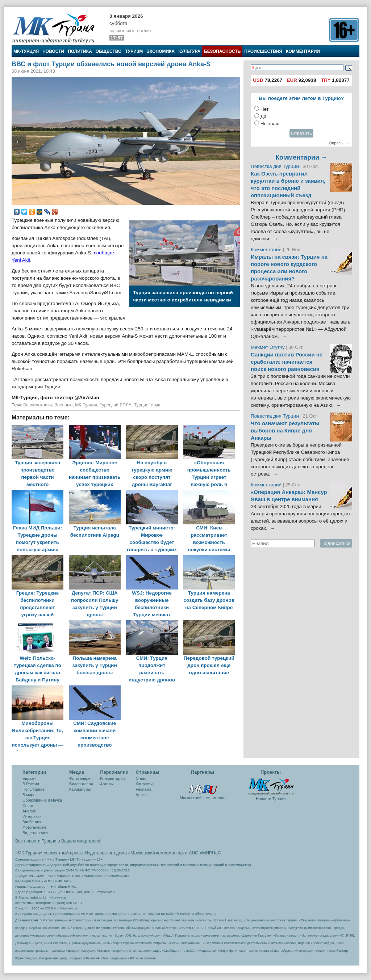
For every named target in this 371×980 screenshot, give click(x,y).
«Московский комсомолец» (156, 853)
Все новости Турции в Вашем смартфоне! (58, 841)
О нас (141, 778)
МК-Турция (26, 51)
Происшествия (263, 51)
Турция (141, 405)
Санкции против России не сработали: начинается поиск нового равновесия (287, 362)
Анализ (29, 811)
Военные (64, 405)
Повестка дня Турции (276, 166)
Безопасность (222, 51)
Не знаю (270, 124)
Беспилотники (37, 405)
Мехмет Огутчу (268, 347)
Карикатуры (80, 789)
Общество (109, 51)
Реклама (144, 789)
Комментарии (303, 51)
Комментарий (267, 250)
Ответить (301, 133)
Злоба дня (32, 822)
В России (31, 784)
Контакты (144, 784)
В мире (29, 795)
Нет (265, 109)
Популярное (34, 789)
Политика (80, 51)
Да (264, 116)
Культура (189, 51)
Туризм (134, 51)
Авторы (107, 784)
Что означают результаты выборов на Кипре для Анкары (285, 431)
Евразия (30, 778)
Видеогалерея (35, 833)
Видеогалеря (81, 784)
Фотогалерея (34, 827)
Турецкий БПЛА (116, 405)
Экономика (161, 51)
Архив (141, 795)
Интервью (32, 816)
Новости (53, 51)
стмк (155, 405)
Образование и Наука (42, 800)
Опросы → (339, 143)
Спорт (28, 806)
